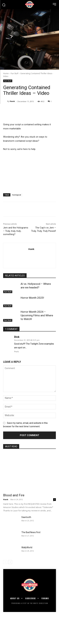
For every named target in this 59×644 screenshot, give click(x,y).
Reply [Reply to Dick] (16, 352)
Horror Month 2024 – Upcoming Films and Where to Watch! (37, 315)
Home (6, 73)
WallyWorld (27, 547)
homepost (17, 195)
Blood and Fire (14, 495)
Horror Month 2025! (32, 298)
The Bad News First (31, 532)
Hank (12, 101)
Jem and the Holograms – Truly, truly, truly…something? (16, 231)
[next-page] (10, 562)
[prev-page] (5, 562)
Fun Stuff (14, 73)
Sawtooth (26, 517)
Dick (17, 337)
